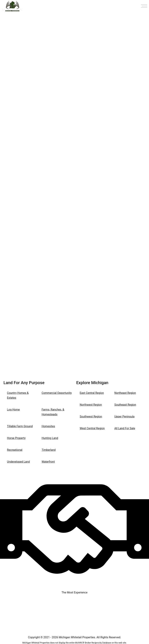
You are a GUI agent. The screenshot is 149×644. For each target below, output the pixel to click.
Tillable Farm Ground (20, 426)
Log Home (13, 410)
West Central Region (92, 428)
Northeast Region (125, 393)
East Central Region (92, 393)
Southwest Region (91, 417)
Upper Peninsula (125, 417)
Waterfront (48, 462)
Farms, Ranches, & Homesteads (53, 412)
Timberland (49, 450)
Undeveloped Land (18, 462)
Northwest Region (91, 405)
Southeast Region (125, 405)
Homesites (48, 426)
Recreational (15, 450)
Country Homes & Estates (18, 395)
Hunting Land (50, 438)
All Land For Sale (125, 428)
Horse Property (16, 438)
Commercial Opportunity (57, 393)
